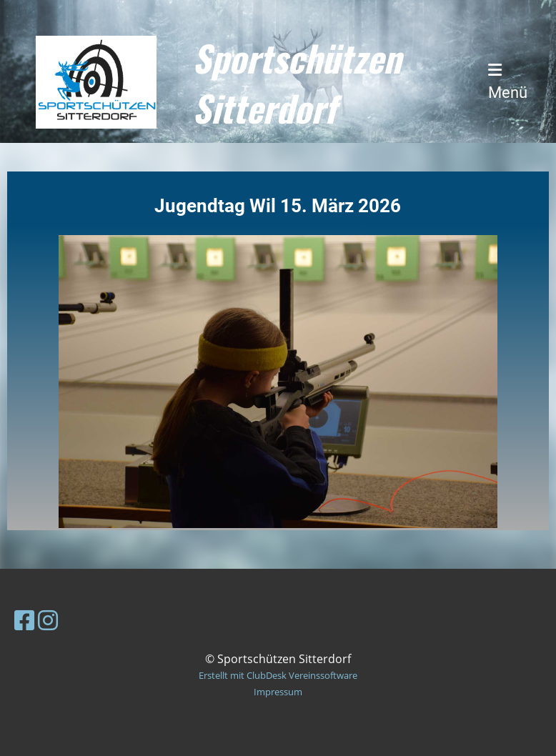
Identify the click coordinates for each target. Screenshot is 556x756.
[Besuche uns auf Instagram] (48, 620)
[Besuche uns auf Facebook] (24, 620)
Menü (508, 82)
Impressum (278, 692)
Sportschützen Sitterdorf (297, 82)
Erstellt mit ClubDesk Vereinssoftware (278, 675)
